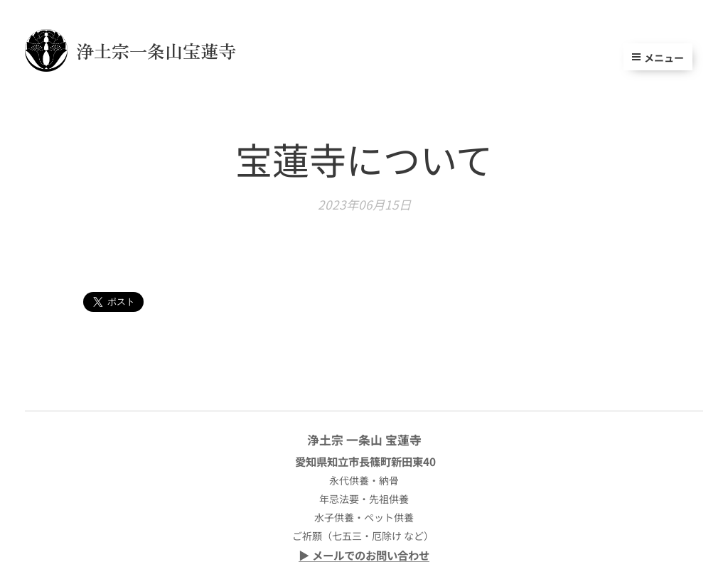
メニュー (658, 58)
